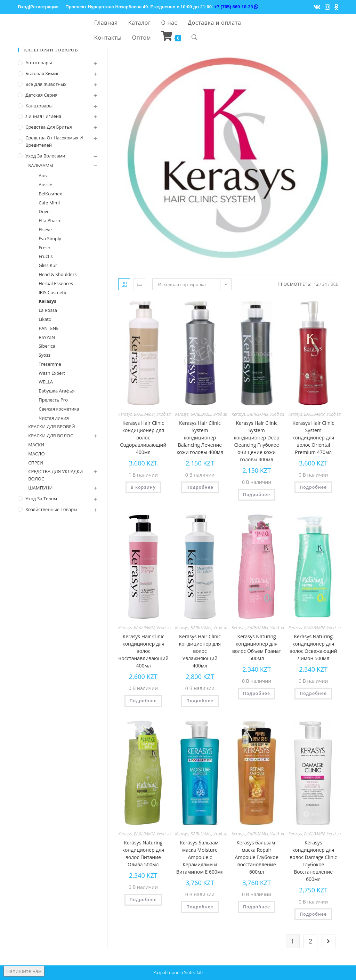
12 (316, 284)
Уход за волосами (45, 156)
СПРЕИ (36, 463)
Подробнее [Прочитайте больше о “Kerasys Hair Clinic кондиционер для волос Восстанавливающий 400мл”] (143, 701)
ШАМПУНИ (40, 488)
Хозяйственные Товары (51, 509)
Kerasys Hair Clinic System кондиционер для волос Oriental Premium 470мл (313, 438)
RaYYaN (47, 337)
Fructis (46, 256)
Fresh (44, 248)
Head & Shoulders (58, 274)
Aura (44, 176)
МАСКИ (36, 445)
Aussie (45, 185)
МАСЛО (36, 454)
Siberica (47, 346)
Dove (44, 211)
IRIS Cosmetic (53, 292)
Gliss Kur (48, 265)
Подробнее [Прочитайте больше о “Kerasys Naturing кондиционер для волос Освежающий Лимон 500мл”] (313, 693)
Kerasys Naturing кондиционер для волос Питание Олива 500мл (143, 853)
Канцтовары (39, 106)
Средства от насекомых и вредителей (54, 141)
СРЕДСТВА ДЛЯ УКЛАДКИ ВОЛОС (55, 475)
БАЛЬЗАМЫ (144, 414)
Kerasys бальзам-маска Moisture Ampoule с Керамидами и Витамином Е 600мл (200, 857)
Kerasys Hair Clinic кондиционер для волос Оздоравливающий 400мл (143, 438)
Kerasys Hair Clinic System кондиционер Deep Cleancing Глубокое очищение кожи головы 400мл (257, 441)
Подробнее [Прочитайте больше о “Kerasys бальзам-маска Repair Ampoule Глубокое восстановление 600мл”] (257, 907)
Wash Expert (52, 373)
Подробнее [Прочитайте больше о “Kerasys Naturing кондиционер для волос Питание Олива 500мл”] (143, 900)
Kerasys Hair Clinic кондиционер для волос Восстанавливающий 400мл (143, 651)
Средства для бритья (48, 127)
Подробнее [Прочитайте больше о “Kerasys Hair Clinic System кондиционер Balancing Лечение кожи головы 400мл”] (200, 487)
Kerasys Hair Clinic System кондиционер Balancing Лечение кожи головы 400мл (200, 438)
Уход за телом (41, 499)
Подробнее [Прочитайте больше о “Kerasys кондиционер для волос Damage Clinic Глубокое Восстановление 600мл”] (313, 914)
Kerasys (125, 414)
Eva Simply (50, 238)
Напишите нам (24, 971)
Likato (45, 319)
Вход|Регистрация (38, 7)
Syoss (44, 355)
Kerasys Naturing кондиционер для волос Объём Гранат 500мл (257, 647)
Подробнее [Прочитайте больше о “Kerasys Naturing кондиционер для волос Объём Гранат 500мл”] (257, 693)
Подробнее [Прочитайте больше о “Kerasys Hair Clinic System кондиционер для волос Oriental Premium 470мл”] (313, 487)
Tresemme (50, 364)
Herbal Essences (56, 283)
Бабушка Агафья (57, 391)
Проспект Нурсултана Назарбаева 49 (107, 7)
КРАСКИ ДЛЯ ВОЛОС (51, 436)
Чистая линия (54, 418)
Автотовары (39, 63)
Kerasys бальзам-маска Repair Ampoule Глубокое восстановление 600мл (257, 857)
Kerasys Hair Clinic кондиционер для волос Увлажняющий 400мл (200, 651)
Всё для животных (46, 84)
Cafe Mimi (49, 203)
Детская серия (41, 95)
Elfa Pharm (50, 220)
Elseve (45, 229)
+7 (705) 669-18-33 (236, 7)
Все (334, 284)
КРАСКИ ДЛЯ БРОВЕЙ (51, 427)
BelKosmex (50, 194)
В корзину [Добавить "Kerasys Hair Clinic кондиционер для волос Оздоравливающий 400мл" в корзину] (143, 487)
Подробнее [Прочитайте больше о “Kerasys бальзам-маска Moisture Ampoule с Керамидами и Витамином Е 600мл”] (200, 907)
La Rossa (48, 310)
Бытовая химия (42, 73)
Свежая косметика (59, 409)
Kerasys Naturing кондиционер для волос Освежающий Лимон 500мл (313, 647)
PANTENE (48, 328)
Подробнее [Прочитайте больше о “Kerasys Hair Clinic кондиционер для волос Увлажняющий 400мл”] (200, 701)
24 (325, 284)
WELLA (46, 382)
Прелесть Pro (53, 400)
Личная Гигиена (43, 116)
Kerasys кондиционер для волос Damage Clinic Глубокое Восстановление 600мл (313, 861)
